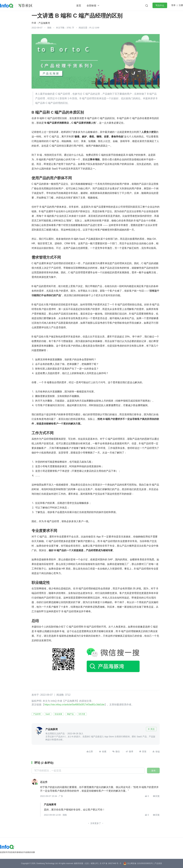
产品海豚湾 (44, 23)
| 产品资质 (158, 863)
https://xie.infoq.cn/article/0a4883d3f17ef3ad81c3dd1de (74, 705)
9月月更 (82, 714)
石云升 (44, 782)
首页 (79, 6)
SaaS (48, 714)
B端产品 (70, 714)
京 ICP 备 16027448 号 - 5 (110, 863)
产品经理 (37, 714)
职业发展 (58, 714)
